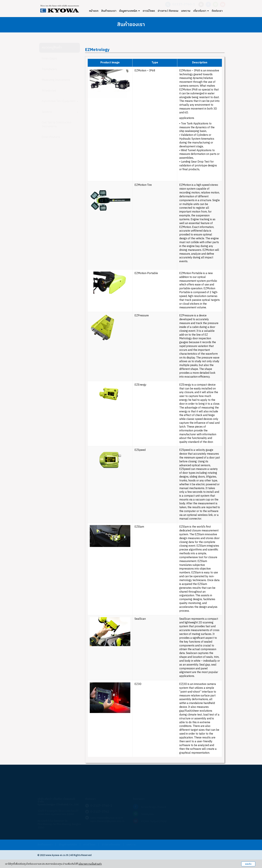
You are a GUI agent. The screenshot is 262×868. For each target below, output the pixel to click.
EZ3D (138, 684)
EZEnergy (140, 385)
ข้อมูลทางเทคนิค (129, 11)
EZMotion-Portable (146, 273)
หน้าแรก (94, 11)
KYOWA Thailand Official (154, 821)
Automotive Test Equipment (60, 101)
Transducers (49, 69)
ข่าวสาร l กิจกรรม (168, 11)
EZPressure (142, 316)
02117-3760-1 (184, 4)
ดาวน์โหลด (149, 11)
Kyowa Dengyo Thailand (154, 807)
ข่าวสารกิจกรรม (111, 845)
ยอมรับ (248, 864)
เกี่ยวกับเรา (201, 11)
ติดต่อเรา (217, 11)
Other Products (51, 137)
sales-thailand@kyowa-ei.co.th (107, 818)
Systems (60, 112)
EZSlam (139, 527)
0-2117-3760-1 (101, 806)
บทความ (186, 11)
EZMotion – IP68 (145, 71)
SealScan (140, 619)
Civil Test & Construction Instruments (56, 125)
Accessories (49, 91)
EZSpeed (140, 450)
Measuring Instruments (56, 80)
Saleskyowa (147, 814)
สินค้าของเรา (109, 11)
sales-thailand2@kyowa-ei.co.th (107, 821)
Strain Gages (49, 59)
